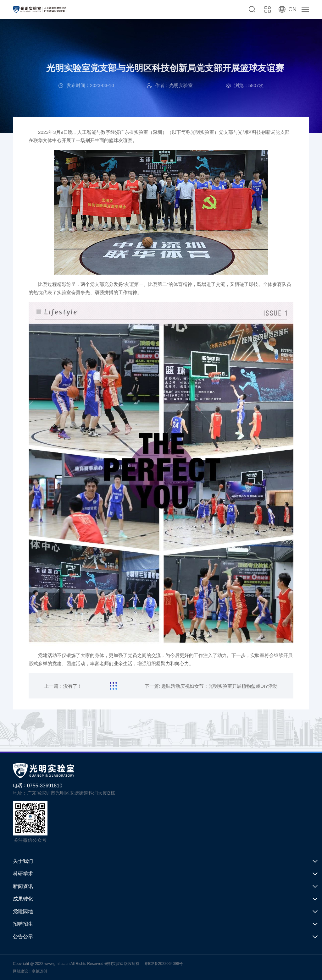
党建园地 (23, 911)
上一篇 (63, 686)
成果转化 (23, 899)
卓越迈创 (39, 971)
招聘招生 (23, 924)
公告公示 (23, 936)
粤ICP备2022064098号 (164, 964)
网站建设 (20, 971)
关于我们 (23, 861)
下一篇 (211, 686)
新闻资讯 (23, 886)
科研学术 (23, 874)
